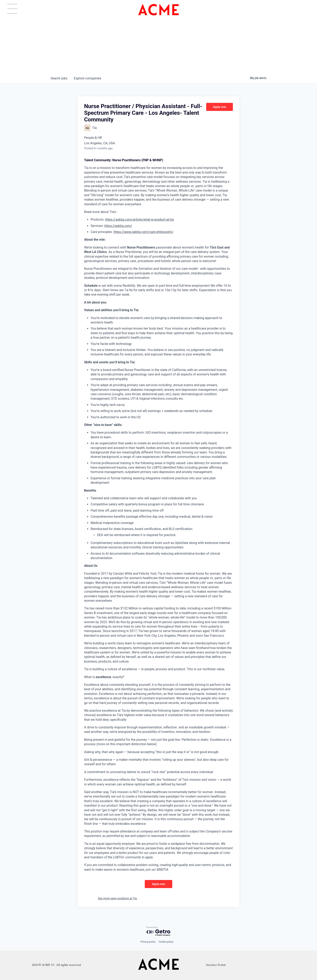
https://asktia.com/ (118, 226)
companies (87, 78)
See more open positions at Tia (117, 898)
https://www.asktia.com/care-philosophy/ (144, 232)
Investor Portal (216, 965)
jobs (59, 78)
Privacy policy (148, 942)
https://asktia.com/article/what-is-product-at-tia (139, 220)
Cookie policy (166, 942)
